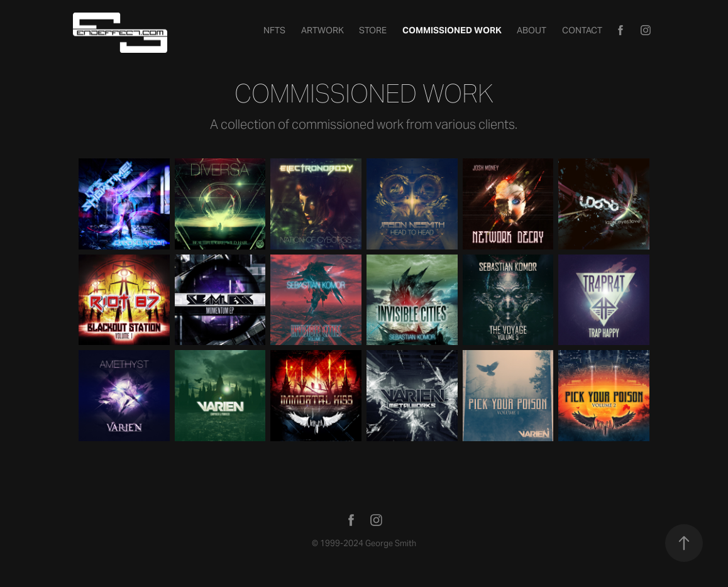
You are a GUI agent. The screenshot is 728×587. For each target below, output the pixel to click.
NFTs (274, 30)
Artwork (323, 30)
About (532, 30)
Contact (582, 30)
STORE (373, 30)
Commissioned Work (452, 30)
